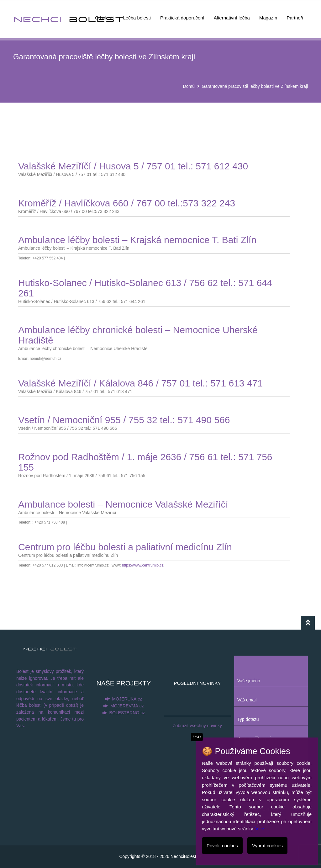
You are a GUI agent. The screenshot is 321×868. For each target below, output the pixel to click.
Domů (189, 86)
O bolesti (104, 14)
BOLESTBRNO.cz (127, 713)
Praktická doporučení (182, 14)
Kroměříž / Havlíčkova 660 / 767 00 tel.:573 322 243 (127, 203)
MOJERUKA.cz (127, 699)
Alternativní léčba (232, 14)
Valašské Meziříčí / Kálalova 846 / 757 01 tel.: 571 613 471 (140, 383)
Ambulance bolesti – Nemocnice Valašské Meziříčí (123, 504)
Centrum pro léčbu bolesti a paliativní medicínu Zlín (125, 547)
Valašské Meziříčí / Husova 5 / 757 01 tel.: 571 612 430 (133, 166)
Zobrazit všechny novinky (197, 726)
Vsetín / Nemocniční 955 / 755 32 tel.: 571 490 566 (124, 420)
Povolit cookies (222, 846)
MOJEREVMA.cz (127, 706)
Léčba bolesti (137, 14)
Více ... (262, 829)
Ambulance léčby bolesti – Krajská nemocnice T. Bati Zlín (137, 240)
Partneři (295, 14)
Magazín (268, 14)
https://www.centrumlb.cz (143, 565)
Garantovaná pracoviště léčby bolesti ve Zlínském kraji (255, 86)
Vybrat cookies (267, 846)
